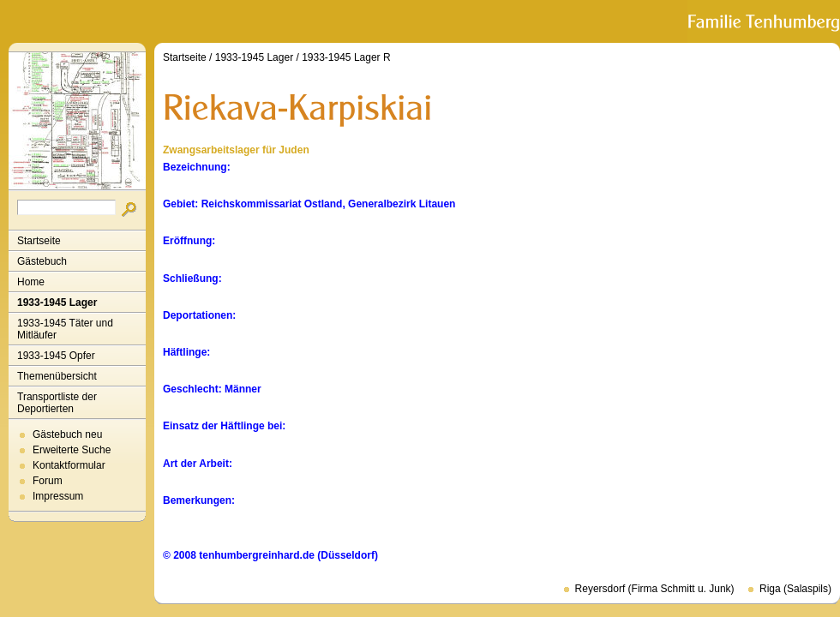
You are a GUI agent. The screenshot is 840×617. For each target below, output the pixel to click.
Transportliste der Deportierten (57, 403)
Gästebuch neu (67, 434)
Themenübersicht (57, 376)
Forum (48, 481)
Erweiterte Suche (72, 450)
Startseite (39, 241)
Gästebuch (42, 261)
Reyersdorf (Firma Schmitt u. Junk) (655, 589)
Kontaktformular (69, 465)
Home (31, 282)
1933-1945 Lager (57, 303)
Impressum (58, 496)
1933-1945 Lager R (346, 57)
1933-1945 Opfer (56, 356)
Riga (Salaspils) (795, 589)
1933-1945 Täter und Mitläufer (65, 329)
